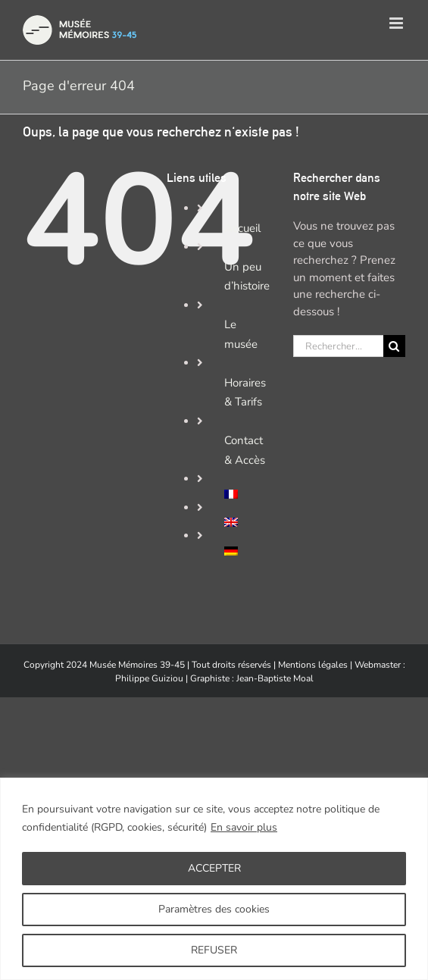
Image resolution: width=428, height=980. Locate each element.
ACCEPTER (214, 868)
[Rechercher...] (338, 346)
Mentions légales (313, 665)
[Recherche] (394, 346)
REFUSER (214, 950)
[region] (214, 879)
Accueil (242, 228)
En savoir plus (244, 827)
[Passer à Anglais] (247, 522)
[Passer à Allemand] (247, 551)
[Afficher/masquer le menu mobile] (397, 23)
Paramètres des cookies (214, 909)
